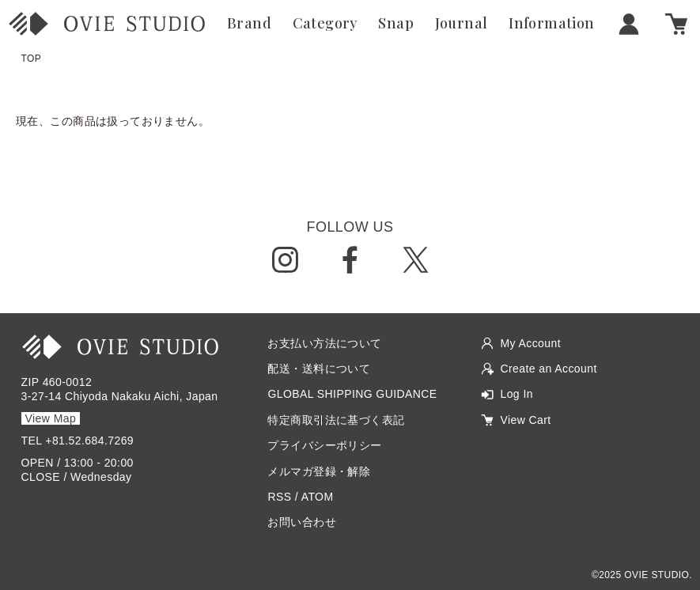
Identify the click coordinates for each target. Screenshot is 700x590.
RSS (279, 497)
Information (552, 24)
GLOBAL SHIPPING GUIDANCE (352, 394)
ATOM (318, 497)
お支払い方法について (324, 343)
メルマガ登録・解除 (319, 471)
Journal (462, 24)
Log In (516, 394)
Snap (396, 24)
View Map (51, 418)
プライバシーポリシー (324, 445)
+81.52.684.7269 (89, 441)
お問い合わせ (302, 522)
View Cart (525, 420)
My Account (530, 343)
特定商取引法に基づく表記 (336, 420)
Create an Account (548, 369)
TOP (32, 59)
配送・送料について (319, 369)
